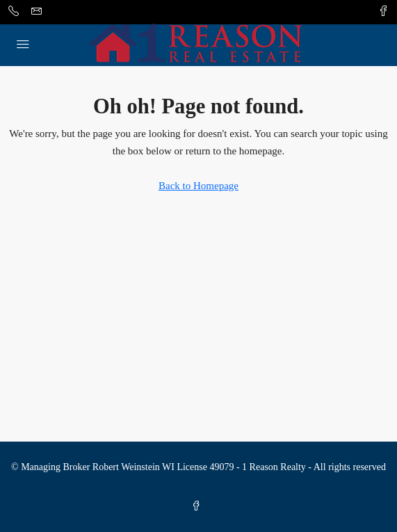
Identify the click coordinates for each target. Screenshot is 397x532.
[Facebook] (199, 507)
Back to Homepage (198, 186)
